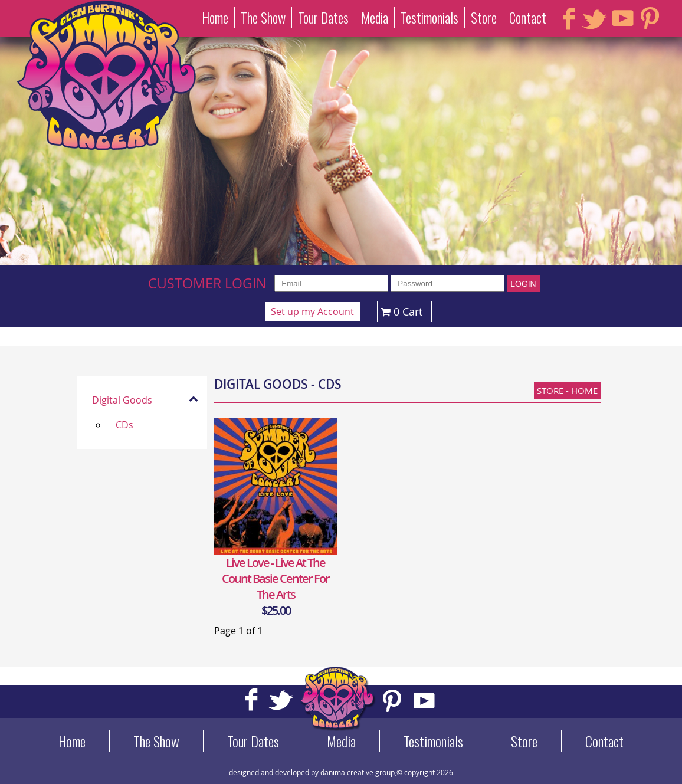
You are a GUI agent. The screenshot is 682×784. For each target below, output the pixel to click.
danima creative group (358, 772)
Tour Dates (323, 17)
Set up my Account (312, 311)
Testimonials (429, 17)
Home (215, 17)
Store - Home (567, 391)
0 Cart (400, 311)
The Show (263, 17)
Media (375, 17)
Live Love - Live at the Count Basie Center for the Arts (276, 578)
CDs (124, 425)
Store (484, 17)
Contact (528, 17)
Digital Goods (122, 400)
